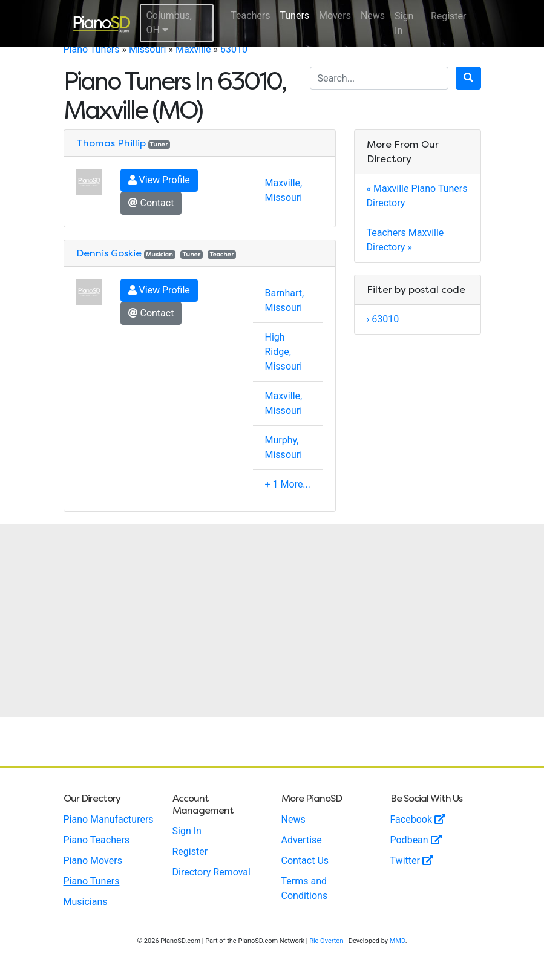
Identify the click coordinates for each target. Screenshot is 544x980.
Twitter (412, 861)
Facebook (418, 819)
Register (449, 16)
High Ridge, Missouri (284, 352)
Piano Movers (93, 861)
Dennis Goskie (109, 253)
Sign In (404, 23)
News (373, 15)
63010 (234, 49)
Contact (151, 203)
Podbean (416, 840)
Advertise (302, 840)
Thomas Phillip (111, 143)
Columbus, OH (169, 23)
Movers (335, 15)
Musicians (86, 902)
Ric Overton (326, 941)
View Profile (159, 180)
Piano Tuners (92, 49)
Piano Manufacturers (109, 819)
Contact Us (305, 861)
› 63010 (383, 319)
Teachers (250, 15)
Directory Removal (211, 872)
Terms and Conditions (305, 888)
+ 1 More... (288, 484)
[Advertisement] (272, 621)
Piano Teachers (97, 840)
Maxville (193, 49)
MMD (398, 941)
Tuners (294, 15)
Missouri (148, 49)
